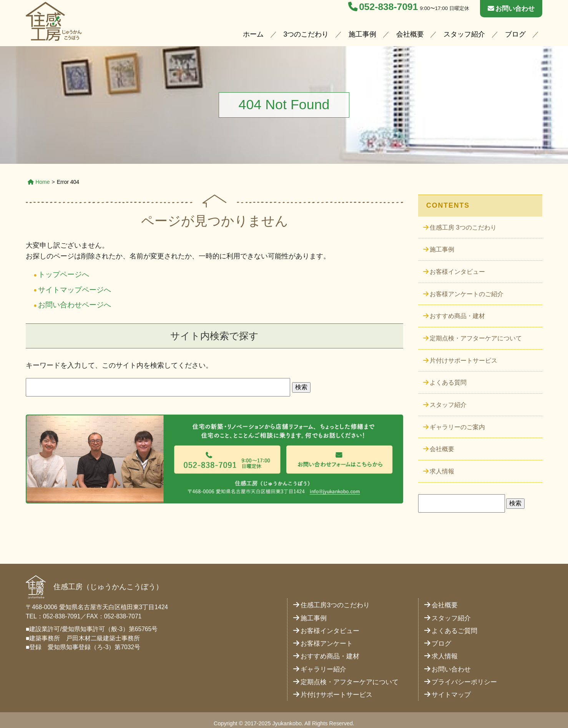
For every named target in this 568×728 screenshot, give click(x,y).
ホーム (253, 35)
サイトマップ (451, 687)
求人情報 (442, 463)
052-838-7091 (383, 7)
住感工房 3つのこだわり (463, 227)
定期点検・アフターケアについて (476, 334)
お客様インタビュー (457, 270)
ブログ (515, 35)
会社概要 (410, 35)
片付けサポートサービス (463, 356)
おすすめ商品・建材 (457, 313)
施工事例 (362, 35)
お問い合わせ (511, 8)
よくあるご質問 (454, 622)
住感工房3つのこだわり (335, 597)
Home (39, 182)
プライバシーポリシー (464, 674)
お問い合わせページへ (73, 304)
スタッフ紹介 (464, 35)
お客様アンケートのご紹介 (467, 291)
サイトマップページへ (73, 289)
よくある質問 (448, 377)
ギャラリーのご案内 (457, 420)
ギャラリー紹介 (323, 661)
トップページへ (62, 274)
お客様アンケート (327, 636)
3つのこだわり (306, 35)
